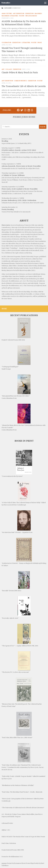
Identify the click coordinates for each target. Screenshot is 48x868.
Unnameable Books (8, 168)
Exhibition (29, 14)
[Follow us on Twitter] (22, 110)
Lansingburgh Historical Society (12, 191)
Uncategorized (31, 16)
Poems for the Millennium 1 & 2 (12, 844)
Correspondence (20, 81)
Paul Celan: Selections (9, 830)
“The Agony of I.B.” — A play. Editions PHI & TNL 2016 (20, 635)
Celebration (6, 43)
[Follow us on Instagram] (25, 110)
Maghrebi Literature (10, 16)
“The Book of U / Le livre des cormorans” (16, 662)
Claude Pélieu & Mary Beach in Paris (20, 73)
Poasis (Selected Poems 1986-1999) (13, 837)
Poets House (23, 180)
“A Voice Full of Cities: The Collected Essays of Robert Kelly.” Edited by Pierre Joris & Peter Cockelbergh (24, 494)
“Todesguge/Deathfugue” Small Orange (16, 358)
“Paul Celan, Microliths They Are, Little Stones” (17, 719)
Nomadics (6, 3)
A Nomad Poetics (7, 810)
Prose (40, 43)
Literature (26, 43)
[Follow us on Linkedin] (29, 110)
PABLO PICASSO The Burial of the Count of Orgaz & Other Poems (23, 824)
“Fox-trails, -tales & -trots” (16, 608)
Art (3, 69)
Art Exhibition (19, 14)
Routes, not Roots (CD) (9, 859)
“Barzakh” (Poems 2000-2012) (16, 581)
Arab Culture (7, 14)
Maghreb (38, 14)
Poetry (22, 16)
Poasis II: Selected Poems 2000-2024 (16, 329)
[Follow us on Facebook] (18, 110)
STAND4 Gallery (7, 157)
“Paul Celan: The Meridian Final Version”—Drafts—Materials (22, 779)
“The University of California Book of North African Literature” (23, 795)
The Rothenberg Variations (11, 866)
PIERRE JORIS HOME (24, 117)
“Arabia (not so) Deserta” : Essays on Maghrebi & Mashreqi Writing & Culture (24, 552)
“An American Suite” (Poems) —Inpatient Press (17, 522)
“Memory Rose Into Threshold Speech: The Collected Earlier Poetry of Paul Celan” (22, 692)
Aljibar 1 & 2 (6, 817)
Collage (9, 69)
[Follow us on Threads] (32, 110)
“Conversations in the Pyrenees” (17, 463)
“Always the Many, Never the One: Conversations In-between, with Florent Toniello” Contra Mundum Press (24, 417)
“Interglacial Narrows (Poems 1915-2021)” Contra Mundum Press (16, 387)
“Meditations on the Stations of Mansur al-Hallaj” (18, 772)
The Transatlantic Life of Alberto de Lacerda (24, 86)
